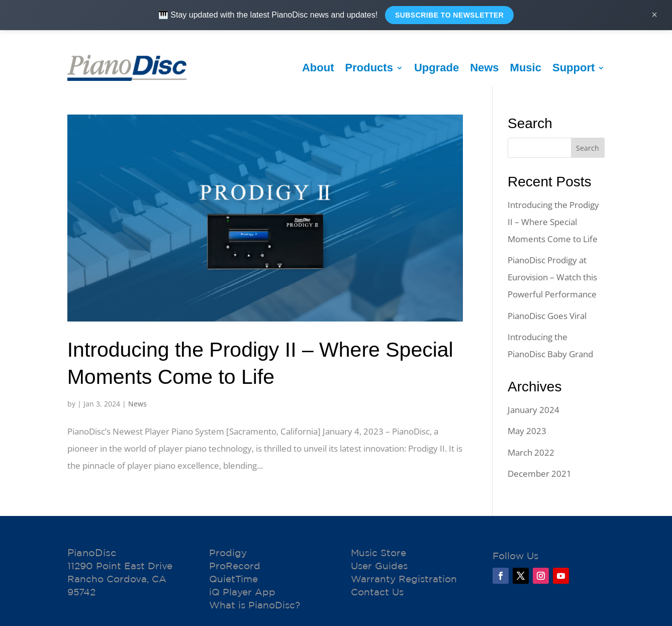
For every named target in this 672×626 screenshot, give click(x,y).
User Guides (379, 566)
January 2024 (534, 410)
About (318, 68)
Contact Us (377, 592)
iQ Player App (242, 592)
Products (369, 68)
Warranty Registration (404, 579)
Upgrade (437, 68)
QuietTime (233, 579)
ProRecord (235, 566)
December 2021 (540, 474)
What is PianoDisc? (255, 605)
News (484, 68)
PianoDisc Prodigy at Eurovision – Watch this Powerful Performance (552, 277)
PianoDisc (92, 552)
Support (573, 68)
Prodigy (228, 553)
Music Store (378, 553)
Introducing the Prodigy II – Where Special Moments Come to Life (553, 222)
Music (526, 68)
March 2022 (531, 452)
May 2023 (527, 431)
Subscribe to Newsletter (449, 15)
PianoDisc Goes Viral (547, 316)
